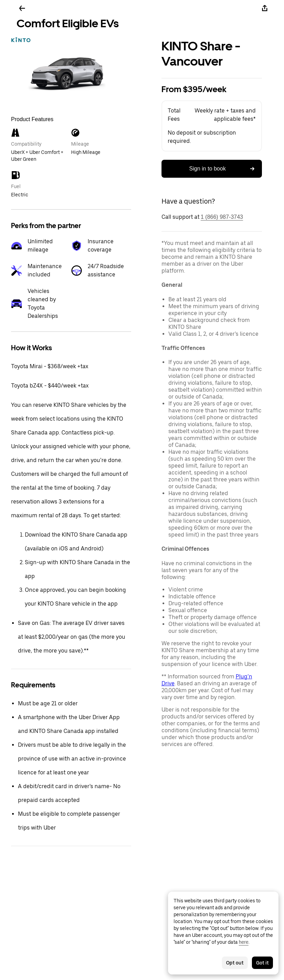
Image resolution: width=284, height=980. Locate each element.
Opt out (235, 963)
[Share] (265, 8)
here (244, 942)
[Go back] (22, 8)
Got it (262, 963)
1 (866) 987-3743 (222, 217)
